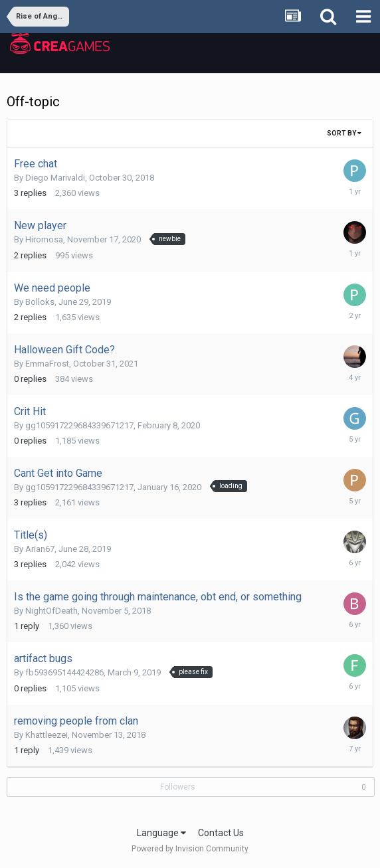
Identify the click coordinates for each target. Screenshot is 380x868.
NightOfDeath (51, 611)
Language (161, 833)
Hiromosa (44, 239)
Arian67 (40, 549)
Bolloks (40, 302)
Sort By (344, 133)
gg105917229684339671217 (79, 425)
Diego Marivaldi (55, 178)
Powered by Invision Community (190, 849)
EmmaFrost (47, 364)
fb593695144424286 (64, 672)
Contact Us (221, 833)
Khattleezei (47, 735)
